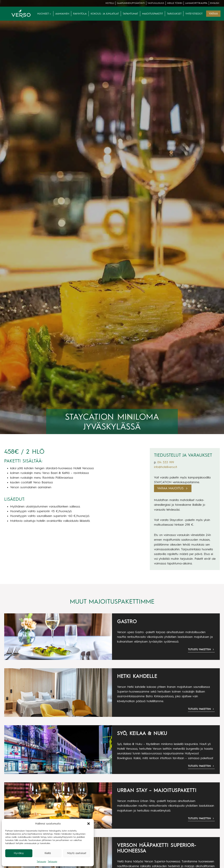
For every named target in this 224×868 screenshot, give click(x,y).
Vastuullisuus (156, 3)
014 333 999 (166, 462)
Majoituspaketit (153, 14)
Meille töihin (175, 3)
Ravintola (80, 14)
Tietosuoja (41, 862)
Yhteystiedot (194, 14)
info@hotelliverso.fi (165, 467)
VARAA (213, 14)
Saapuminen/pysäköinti (131, 3)
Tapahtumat (130, 14)
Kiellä (48, 853)
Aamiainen (62, 14)
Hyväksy (19, 853)
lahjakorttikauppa (196, 3)
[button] (89, 824)
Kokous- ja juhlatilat (105, 14)
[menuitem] (215, 3)
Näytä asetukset (77, 853)
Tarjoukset (174, 14)
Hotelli (110, 3)
